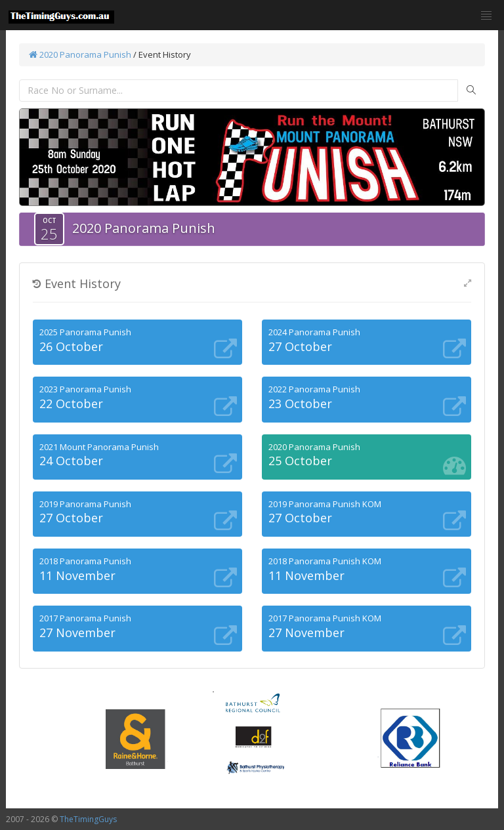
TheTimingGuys (88, 819)
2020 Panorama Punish (80, 54)
